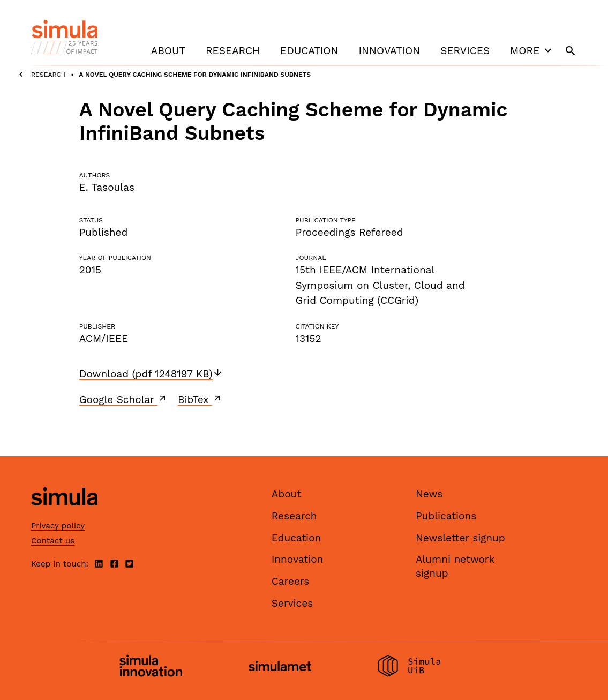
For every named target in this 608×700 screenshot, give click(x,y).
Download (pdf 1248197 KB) (151, 374)
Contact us (53, 541)
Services (465, 51)
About (168, 51)
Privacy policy (58, 526)
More (532, 50)
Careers (291, 581)
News (429, 494)
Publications (446, 516)
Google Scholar (123, 399)
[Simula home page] (64, 515)
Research (233, 51)
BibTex (200, 399)
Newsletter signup (460, 538)
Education (309, 51)
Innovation (389, 51)
